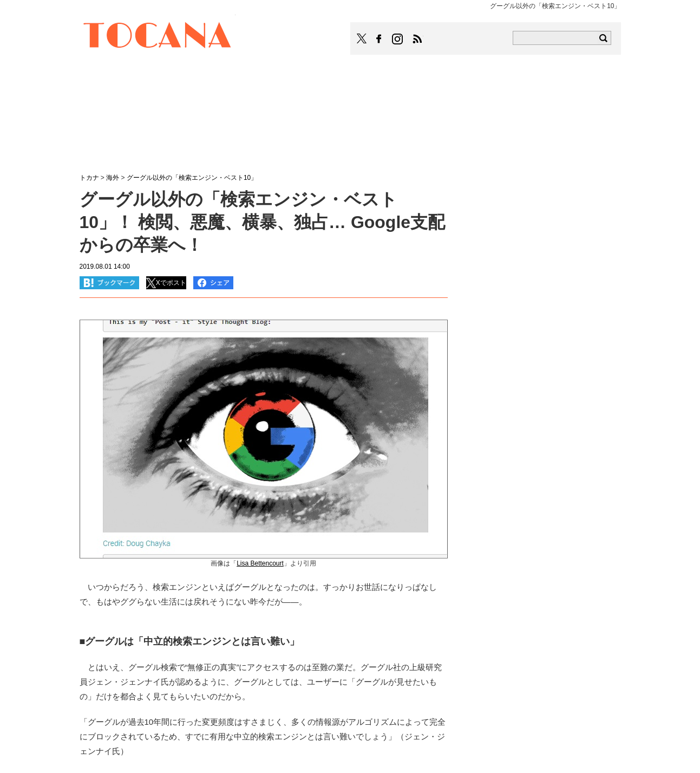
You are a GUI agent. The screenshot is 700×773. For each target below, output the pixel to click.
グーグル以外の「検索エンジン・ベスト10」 (192, 178)
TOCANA (158, 37)
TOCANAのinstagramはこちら (398, 39)
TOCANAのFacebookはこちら (379, 39)
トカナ (89, 178)
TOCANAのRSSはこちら (417, 39)
